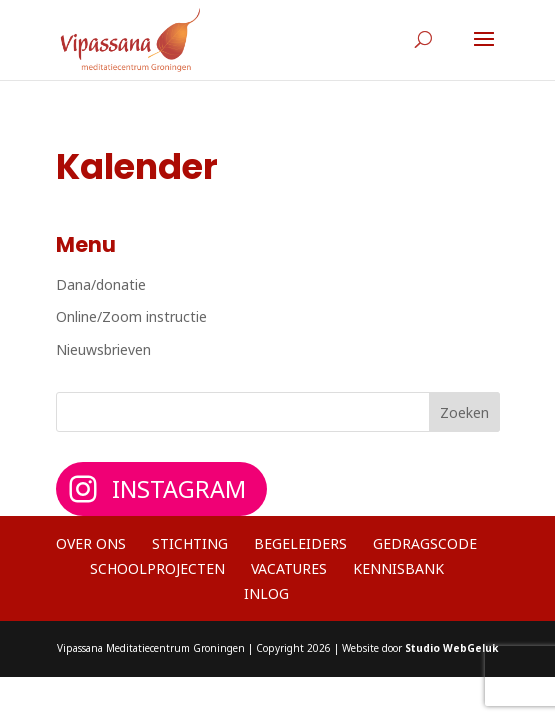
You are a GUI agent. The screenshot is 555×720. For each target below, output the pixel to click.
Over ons (91, 543)
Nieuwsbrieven (103, 349)
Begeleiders (300, 543)
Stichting (190, 543)
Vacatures (289, 568)
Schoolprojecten (157, 568)
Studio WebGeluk (451, 648)
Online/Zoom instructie (131, 316)
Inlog (266, 593)
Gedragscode (425, 543)
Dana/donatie (101, 284)
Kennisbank (398, 568)
